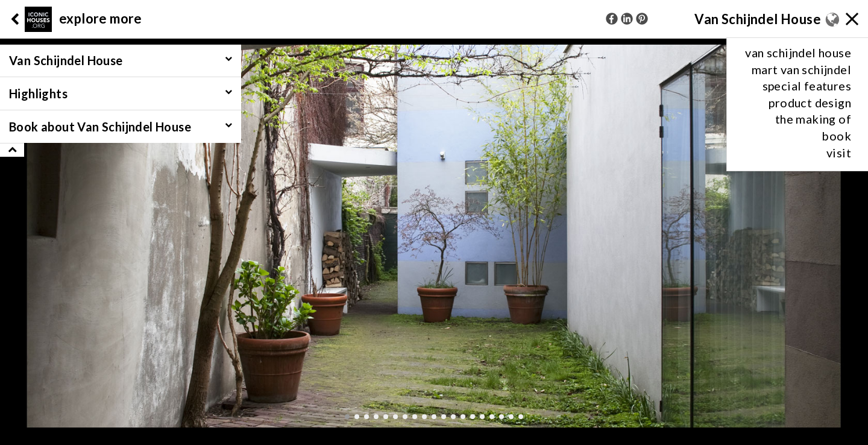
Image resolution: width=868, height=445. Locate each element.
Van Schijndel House (758, 19)
